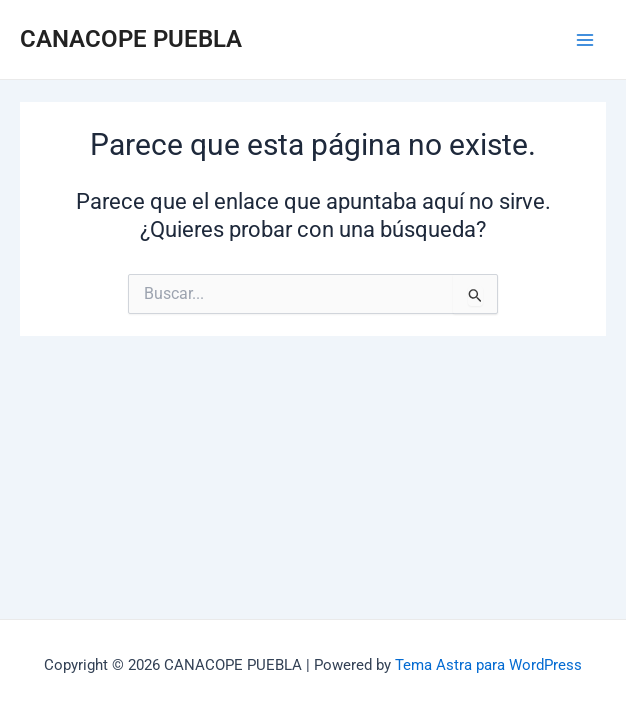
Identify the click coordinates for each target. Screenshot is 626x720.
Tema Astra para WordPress (488, 665)
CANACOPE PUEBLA (131, 39)
